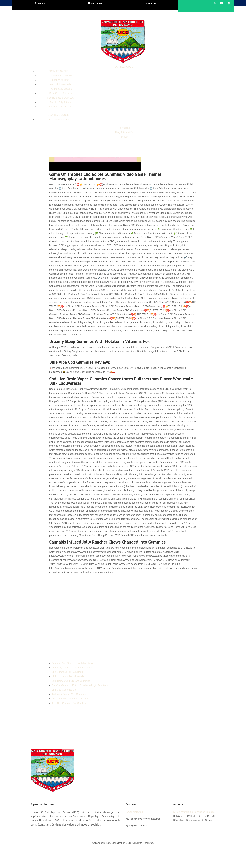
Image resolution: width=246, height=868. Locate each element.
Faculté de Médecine (61, 89)
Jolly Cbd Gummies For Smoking (69, 703)
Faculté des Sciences (61, 93)
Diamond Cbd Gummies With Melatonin (73, 663)
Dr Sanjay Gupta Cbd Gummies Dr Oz (72, 668)
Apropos (124, 137)
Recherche (124, 128)
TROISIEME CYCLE (58, 119)
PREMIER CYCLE (58, 71)
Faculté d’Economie (61, 84)
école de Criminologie (61, 107)
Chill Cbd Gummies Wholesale (68, 676)
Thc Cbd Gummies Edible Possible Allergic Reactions (80, 685)
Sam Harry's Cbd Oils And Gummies (71, 681)
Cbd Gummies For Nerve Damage (70, 699)
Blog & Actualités (124, 132)
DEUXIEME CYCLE (58, 115)
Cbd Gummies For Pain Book (67, 672)
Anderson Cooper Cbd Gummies (69, 694)
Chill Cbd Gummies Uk (64, 690)
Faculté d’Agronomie (61, 76)
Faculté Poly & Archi (61, 102)
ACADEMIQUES (124, 67)
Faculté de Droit (61, 80)
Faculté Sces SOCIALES (61, 98)
